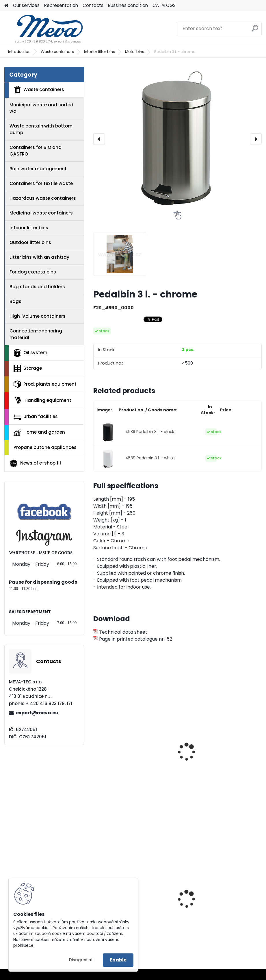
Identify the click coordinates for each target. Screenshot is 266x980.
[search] (255, 30)
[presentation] (99, 139)
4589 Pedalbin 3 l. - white (150, 458)
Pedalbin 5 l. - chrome (122, 761)
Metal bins (135, 52)
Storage (28, 369)
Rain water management (38, 169)
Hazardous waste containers (43, 198)
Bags (15, 301)
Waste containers (57, 52)
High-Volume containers (38, 316)
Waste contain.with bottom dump (41, 129)
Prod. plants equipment (45, 384)
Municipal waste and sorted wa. (41, 108)
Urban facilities (36, 417)
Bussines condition (128, 5)
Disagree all (81, 960)
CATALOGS (164, 5)
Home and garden (39, 432)
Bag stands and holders (37, 287)
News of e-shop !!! (35, 463)
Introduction (19, 52)
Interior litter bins (99, 52)
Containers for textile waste (41, 183)
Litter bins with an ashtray (39, 257)
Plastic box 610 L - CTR (208, 906)
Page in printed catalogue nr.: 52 (133, 639)
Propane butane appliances (45, 447)
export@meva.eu (37, 713)
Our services (26, 5)
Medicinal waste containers (41, 213)
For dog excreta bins (33, 272)
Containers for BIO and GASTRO (36, 151)
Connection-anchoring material (36, 334)
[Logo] (44, 29)
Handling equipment (42, 400)
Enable (118, 960)
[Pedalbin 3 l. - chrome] (177, 139)
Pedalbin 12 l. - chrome (209, 761)
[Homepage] (6, 6)
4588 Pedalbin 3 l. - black (150, 432)
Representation (61, 5)
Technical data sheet (120, 632)
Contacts (93, 5)
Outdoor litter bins (30, 242)
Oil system (30, 353)
